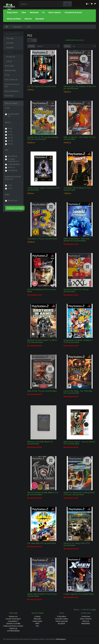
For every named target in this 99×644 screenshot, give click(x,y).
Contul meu (86, 616)
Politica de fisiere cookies (13, 626)
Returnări (37, 619)
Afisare (67, 46)
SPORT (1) (10, 167)
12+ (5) (9, 138)
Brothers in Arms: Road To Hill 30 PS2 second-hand (42, 341)
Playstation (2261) (12, 34)
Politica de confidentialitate (13, 630)
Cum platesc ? (13, 621)
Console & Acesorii (73, 12)
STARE (7, 108)
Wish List (86, 621)
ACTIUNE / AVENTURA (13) (12, 160)
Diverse (28, 19)
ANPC (37, 623)
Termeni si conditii (13, 623)
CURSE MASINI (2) (13, 164)
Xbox (24, 12)
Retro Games (55, 12)
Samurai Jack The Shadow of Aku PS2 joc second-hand (80, 87)
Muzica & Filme (14, 19)
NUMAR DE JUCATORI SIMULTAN (13, 178)
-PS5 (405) (9, 38)
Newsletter (86, 623)
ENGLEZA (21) (11, 201)
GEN (6, 150)
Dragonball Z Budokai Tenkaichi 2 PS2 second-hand (78, 341)
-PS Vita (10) (10, 57)
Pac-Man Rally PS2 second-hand (42, 543)
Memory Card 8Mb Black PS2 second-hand (40, 443)
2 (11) (8, 188)
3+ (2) (8, 128)
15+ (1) (9, 135)
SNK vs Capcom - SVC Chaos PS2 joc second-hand (80, 138)
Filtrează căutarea (15, 208)
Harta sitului (37, 621)
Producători (62, 616)
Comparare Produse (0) (74, 40)
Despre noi (13, 616)
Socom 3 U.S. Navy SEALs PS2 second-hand (77, 544)
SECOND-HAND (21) (12, 115)
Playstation (12, 12)
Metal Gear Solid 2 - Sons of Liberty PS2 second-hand (79, 443)
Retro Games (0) (11, 80)
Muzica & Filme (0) (12, 91)
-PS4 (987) (9, 43)
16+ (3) (9, 141)
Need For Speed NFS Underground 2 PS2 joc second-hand (79, 493)
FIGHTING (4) (11, 170)
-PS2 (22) (9, 52)
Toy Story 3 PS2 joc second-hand (42, 239)
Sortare (31, 46)
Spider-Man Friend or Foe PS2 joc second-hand (42, 595)
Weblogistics (61, 639)
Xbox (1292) (9, 66)
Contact (37, 616)
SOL (37, 626)
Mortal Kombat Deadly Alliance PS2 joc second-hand (43, 493)
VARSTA (8, 122)
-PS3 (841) (9, 48)
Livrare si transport (13, 619)
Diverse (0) (9, 96)
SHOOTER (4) (11, 156)
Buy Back (40, 19)
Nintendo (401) (10, 70)
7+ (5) (8, 132)
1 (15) (8, 185)
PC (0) (7, 75)
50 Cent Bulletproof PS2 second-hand (42, 290)
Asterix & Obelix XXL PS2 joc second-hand (76, 290)
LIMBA (7, 194)
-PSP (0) (8, 61)
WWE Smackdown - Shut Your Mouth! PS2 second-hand (77, 240)
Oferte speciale (62, 621)
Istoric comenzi (86, 619)
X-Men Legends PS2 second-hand (79, 594)
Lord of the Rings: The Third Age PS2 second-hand (78, 392)
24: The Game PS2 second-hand (42, 86)
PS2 (29, 27)
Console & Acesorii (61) (12, 85)
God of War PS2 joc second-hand (42, 391)
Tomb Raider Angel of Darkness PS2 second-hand (43, 189)
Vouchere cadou (62, 619)
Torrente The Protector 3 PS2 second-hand (77, 189)
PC (44, 12)
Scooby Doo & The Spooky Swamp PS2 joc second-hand (43, 138)
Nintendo (34, 12)
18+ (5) (9, 144)
